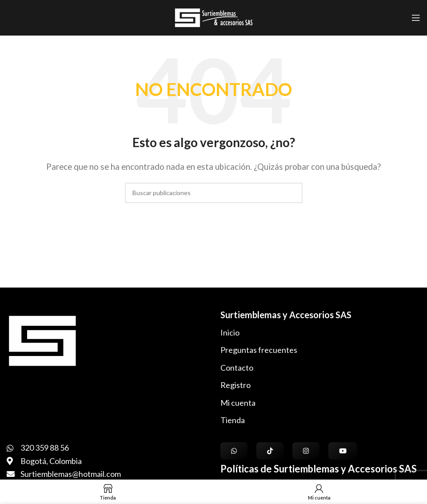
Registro (235, 385)
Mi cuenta (238, 403)
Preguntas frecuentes (259, 350)
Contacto (237, 368)
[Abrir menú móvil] (416, 18)
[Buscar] (214, 193)
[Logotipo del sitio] (213, 17)
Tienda (233, 420)
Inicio (230, 332)
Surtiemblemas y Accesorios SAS (286, 315)
